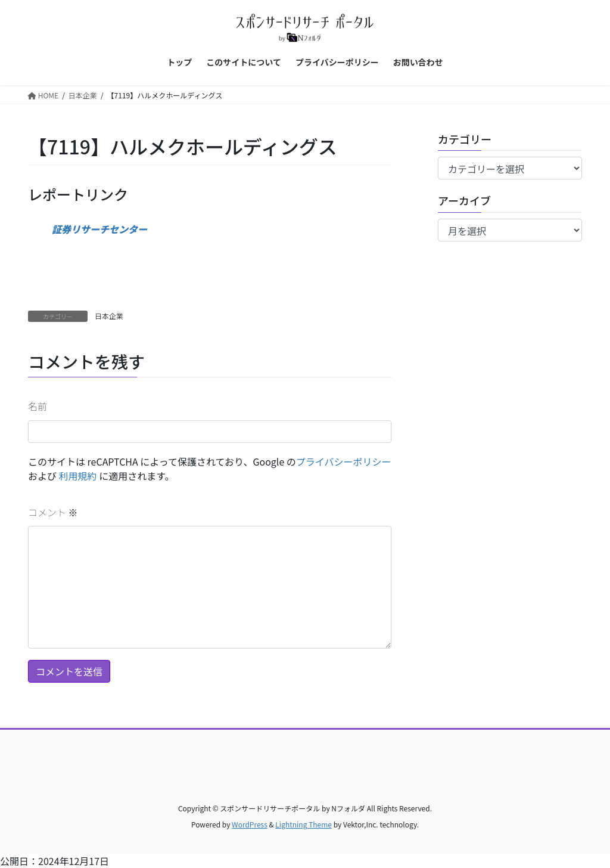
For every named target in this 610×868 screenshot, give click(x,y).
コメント (53, 512)
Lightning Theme (304, 824)
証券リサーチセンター (99, 229)
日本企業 (109, 316)
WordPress (250, 824)
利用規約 (78, 476)
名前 (38, 406)
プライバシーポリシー (344, 461)
